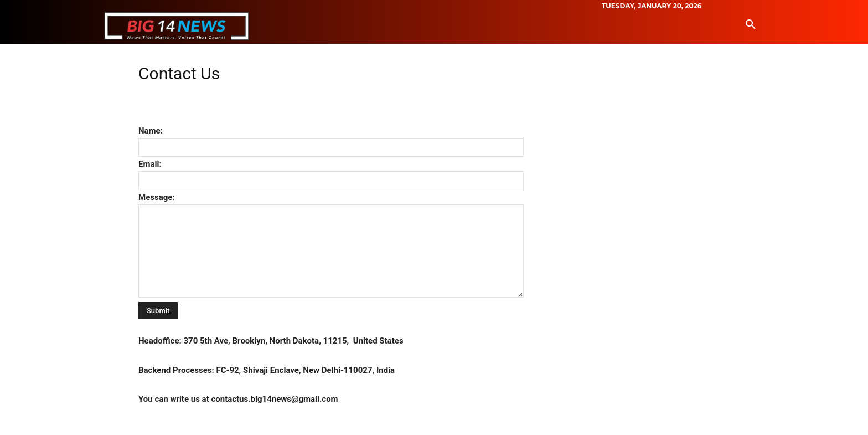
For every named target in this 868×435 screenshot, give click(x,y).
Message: (157, 197)
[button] (751, 25)
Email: (150, 164)
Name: (151, 131)
